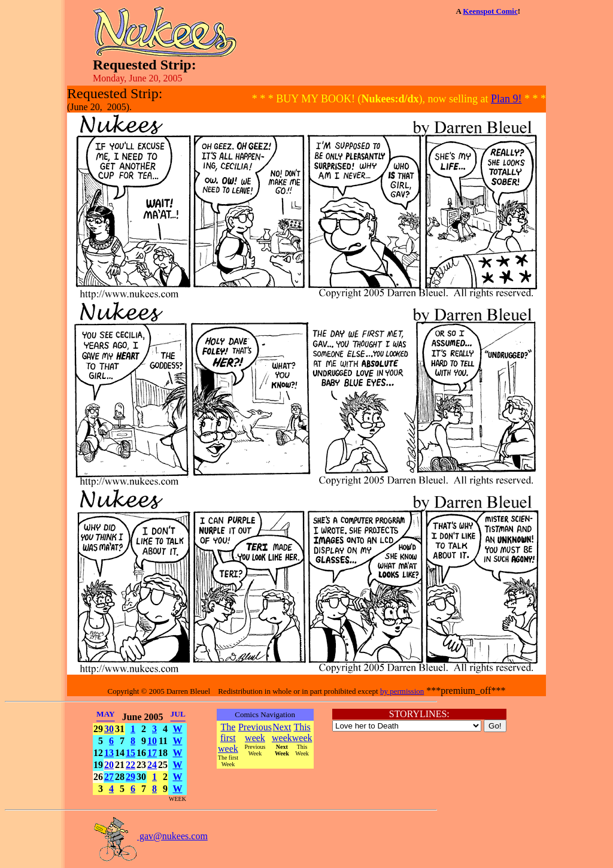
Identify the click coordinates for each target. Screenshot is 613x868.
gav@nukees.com (150, 836)
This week (302, 732)
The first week (228, 738)
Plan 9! (506, 99)
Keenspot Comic (490, 11)
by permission (402, 691)
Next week (282, 732)
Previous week (255, 732)
